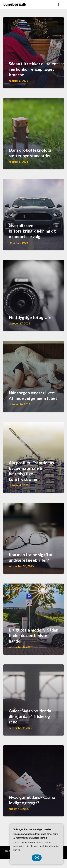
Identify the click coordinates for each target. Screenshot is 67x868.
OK (37, 858)
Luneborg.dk (15, 4)
